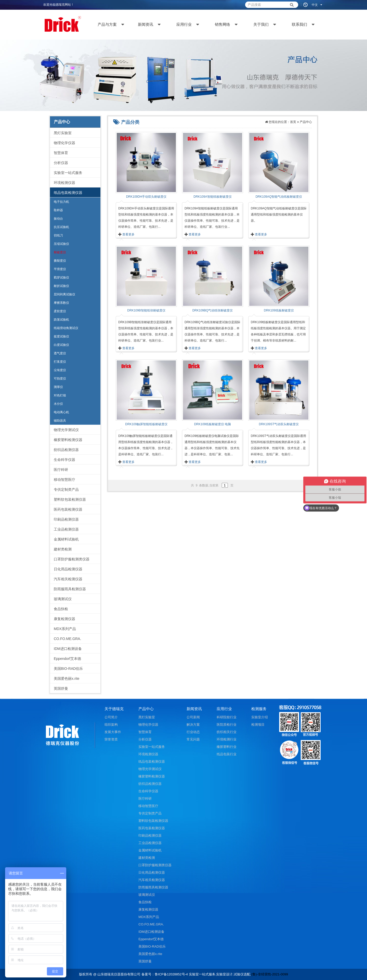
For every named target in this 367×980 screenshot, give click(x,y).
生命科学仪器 (64, 460)
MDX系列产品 (65, 629)
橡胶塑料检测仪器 (68, 440)
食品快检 (61, 609)
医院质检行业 (227, 725)
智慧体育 (61, 153)
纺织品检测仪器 (66, 450)
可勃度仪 (60, 379)
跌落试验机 (61, 320)
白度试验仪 (61, 345)
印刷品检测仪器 (66, 519)
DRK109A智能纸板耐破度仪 (212, 197)
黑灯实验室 (63, 133)
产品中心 (306, 122)
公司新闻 (193, 717)
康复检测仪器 (64, 619)
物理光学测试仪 (66, 430)
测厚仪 (58, 387)
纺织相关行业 (227, 732)
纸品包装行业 (227, 754)
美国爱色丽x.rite (67, 679)
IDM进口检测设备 (68, 649)
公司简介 (111, 717)
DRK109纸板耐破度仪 (279, 310)
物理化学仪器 (64, 143)
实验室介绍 (260, 717)
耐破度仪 (60, 252)
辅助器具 (60, 421)
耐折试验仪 (61, 286)
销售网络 (222, 24)
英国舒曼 (61, 688)
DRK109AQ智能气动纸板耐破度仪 (279, 197)
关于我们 (261, 24)
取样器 (58, 210)
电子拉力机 (61, 202)
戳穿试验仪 (61, 278)
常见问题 (193, 739)
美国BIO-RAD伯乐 (68, 669)
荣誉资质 (111, 739)
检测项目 (258, 725)
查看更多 (128, 234)
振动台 (58, 219)
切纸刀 (58, 235)
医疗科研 (61, 470)
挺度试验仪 (61, 336)
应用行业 (184, 24)
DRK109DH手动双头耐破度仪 (146, 197)
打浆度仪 (60, 362)
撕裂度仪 (60, 261)
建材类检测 (63, 549)
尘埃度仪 (60, 370)
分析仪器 (61, 163)
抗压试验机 (61, 227)
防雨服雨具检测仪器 (70, 589)
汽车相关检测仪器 (68, 579)
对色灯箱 (60, 395)
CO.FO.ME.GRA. (67, 639)
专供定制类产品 (66, 489)
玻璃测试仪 (63, 599)
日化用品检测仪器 (68, 569)
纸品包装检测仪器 (68, 193)
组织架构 (111, 725)
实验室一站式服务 (68, 173)
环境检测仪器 (64, 183)
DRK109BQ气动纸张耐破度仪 (213, 310)
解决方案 (193, 725)
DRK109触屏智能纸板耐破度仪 (146, 424)
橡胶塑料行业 (227, 747)
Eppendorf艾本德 (67, 659)
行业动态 (193, 732)
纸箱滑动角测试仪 (66, 328)
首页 (293, 122)
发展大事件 (113, 732)
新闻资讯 (146, 24)
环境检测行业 (227, 739)
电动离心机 (61, 412)
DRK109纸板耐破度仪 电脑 (213, 424)
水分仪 (58, 404)
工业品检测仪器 (66, 529)
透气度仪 (60, 353)
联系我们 (299, 24)
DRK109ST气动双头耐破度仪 (279, 424)
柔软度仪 (60, 311)
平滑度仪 (60, 269)
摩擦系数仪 (61, 303)
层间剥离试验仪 (64, 294)
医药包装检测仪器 (68, 509)
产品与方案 (107, 24)
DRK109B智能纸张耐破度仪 (146, 310)
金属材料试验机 (66, 539)
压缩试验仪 (61, 244)
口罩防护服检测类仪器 (72, 559)
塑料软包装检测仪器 (70, 499)
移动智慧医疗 (64, 480)
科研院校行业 (227, 717)
